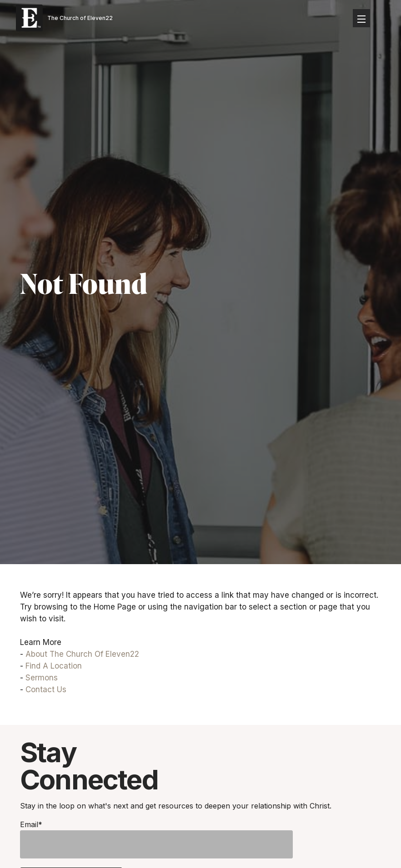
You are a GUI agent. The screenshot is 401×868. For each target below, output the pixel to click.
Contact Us (46, 689)
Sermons (42, 678)
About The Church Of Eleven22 (82, 654)
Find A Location (54, 666)
